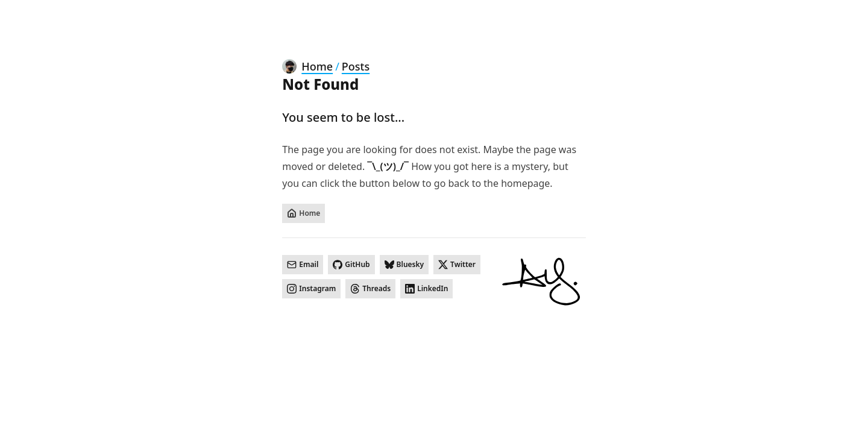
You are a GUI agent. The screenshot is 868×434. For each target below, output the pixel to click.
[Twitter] (457, 265)
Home (317, 66)
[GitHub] (351, 265)
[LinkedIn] (426, 289)
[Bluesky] (404, 265)
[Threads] (370, 289)
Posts (356, 66)
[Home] (303, 213)
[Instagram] (311, 289)
